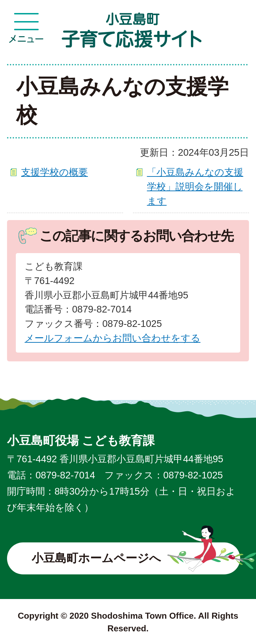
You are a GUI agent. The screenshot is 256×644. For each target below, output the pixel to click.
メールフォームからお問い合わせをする (113, 338)
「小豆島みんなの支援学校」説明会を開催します (195, 186)
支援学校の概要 (55, 172)
